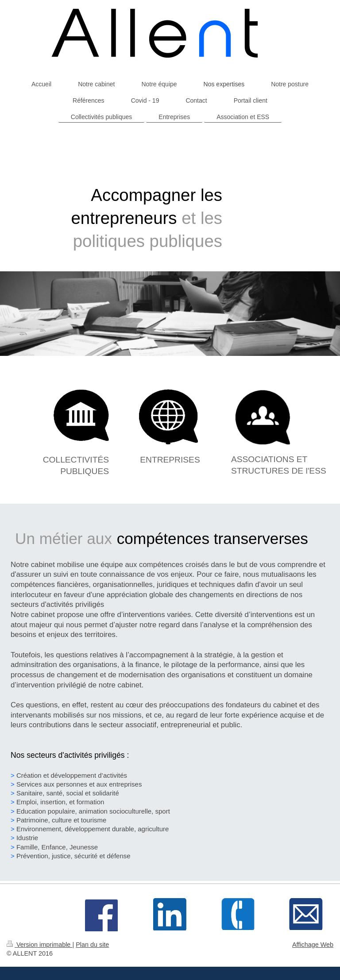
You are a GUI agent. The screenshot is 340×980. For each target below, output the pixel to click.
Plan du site (92, 945)
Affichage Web (313, 945)
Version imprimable (39, 945)
